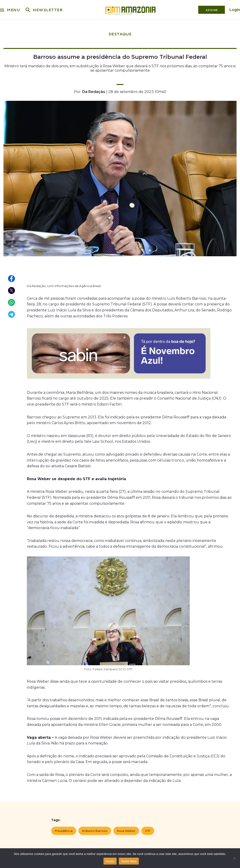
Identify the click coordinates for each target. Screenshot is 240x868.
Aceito (110, 861)
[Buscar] (28, 10)
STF (148, 831)
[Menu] (2, 9)
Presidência (64, 831)
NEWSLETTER (48, 10)
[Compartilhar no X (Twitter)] (12, 291)
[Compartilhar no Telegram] (12, 315)
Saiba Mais (129, 861)
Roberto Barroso (95, 831)
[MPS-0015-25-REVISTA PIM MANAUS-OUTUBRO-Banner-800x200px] (119, 380)
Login (235, 10)
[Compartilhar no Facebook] (12, 279)
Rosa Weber (126, 831)
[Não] (234, 858)
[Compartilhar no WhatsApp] (12, 303)
